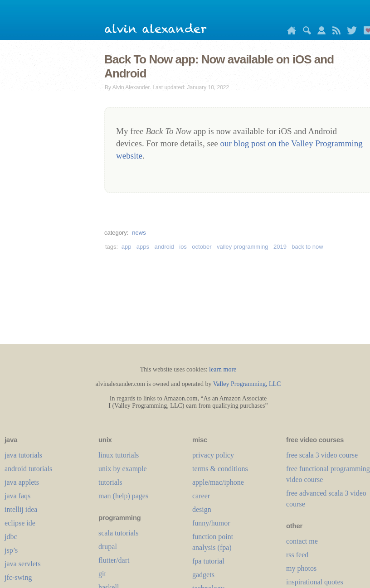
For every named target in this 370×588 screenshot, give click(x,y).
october (202, 247)
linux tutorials (119, 455)
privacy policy (213, 455)
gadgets (203, 575)
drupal (108, 547)
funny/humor (211, 523)
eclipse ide (20, 523)
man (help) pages (123, 496)
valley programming (242, 247)
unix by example (123, 469)
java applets (22, 482)
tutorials (110, 482)
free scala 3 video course (322, 455)
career (201, 496)
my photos (301, 568)
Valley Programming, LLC (247, 384)
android (164, 247)
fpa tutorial (208, 561)
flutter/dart (114, 560)
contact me (302, 541)
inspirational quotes (315, 582)
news (139, 233)
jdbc (11, 537)
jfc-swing (18, 577)
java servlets (23, 564)
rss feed (297, 555)
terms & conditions (220, 469)
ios (183, 247)
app (127, 247)
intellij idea (21, 509)
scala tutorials (118, 533)
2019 (280, 247)
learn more (223, 369)
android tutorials (28, 469)
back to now (307, 247)
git (102, 574)
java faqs (17, 496)
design (202, 509)
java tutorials (23, 455)
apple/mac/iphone (218, 482)
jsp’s (11, 550)
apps (143, 247)
